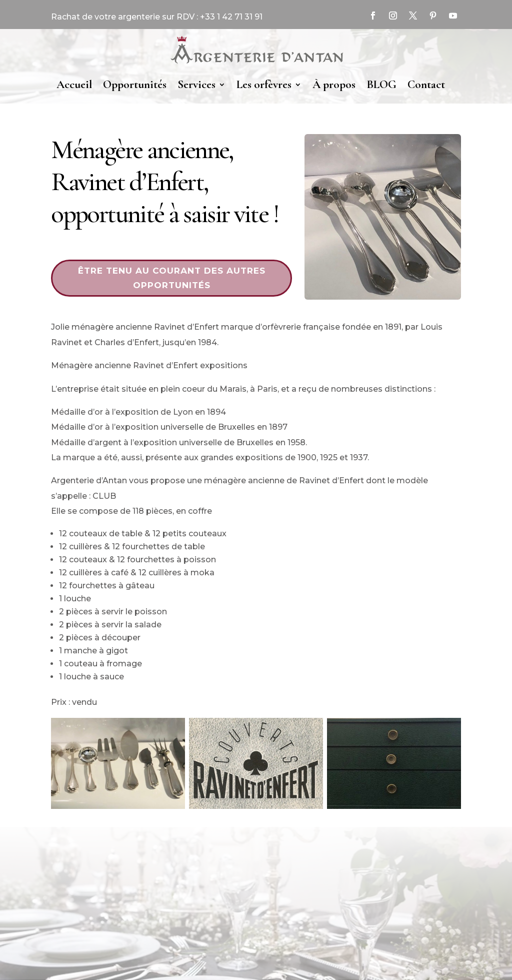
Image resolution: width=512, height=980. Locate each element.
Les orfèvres (264, 85)
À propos (334, 85)
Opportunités (135, 85)
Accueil (74, 85)
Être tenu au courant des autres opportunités (172, 278)
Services (196, 85)
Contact (426, 85)
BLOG (381, 85)
